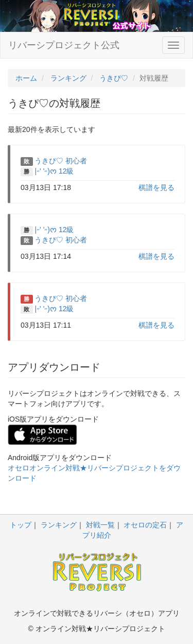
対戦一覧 (100, 525)
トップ (21, 525)
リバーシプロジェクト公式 (64, 45)
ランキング (59, 525)
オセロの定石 (145, 525)
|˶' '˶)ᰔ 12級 (54, 171)
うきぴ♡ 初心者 (61, 161)
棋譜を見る (156, 187)
